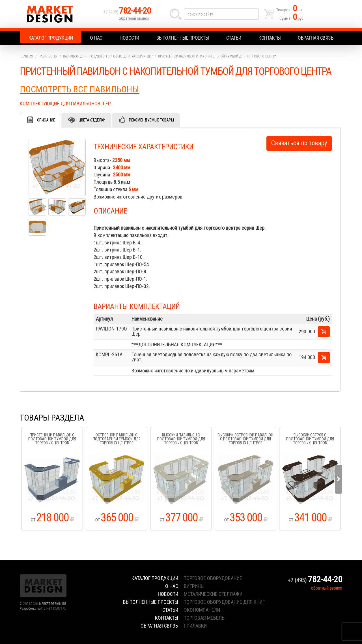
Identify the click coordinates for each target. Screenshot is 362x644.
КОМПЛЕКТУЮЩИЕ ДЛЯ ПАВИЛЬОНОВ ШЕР (65, 104)
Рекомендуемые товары (151, 120)
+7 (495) (127, 12)
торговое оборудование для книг (224, 602)
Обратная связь (316, 38)
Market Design (60, 14)
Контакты (270, 38)
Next (339, 479)
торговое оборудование (213, 578)
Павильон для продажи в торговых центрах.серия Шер (108, 56)
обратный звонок (134, 18)
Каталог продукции (51, 38)
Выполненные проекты (183, 38)
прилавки (195, 626)
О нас (96, 38)
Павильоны (48, 56)
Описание (46, 120)
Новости (129, 38)
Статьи (234, 38)
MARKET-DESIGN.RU (52, 604)
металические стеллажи (213, 594)
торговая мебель (204, 618)
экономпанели (202, 610)
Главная (26, 56)
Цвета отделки (92, 120)
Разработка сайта (33, 609)
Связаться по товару (299, 143)
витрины (194, 586)
